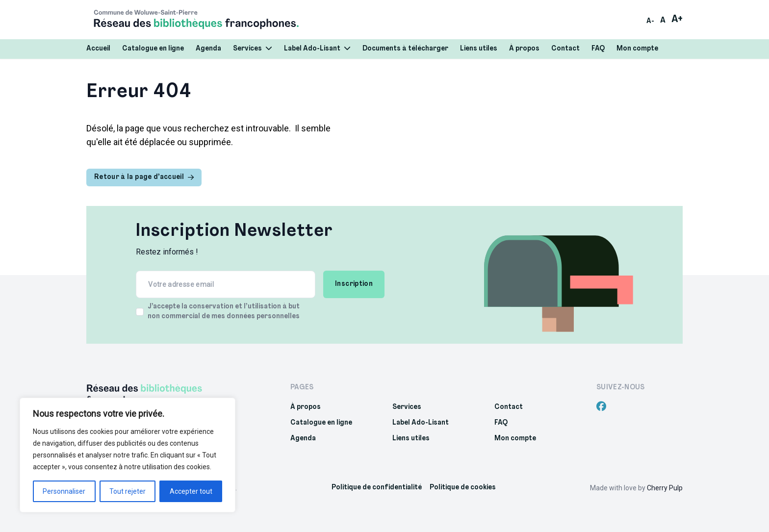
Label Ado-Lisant (317, 49)
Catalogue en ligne (153, 49)
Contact (565, 49)
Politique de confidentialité (377, 488)
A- (650, 21)
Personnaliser (64, 491)
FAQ (598, 49)
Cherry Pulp (665, 488)
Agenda (208, 49)
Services (253, 49)
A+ (677, 20)
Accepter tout (191, 491)
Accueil (98, 49)
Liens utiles (479, 49)
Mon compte (637, 49)
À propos (524, 49)
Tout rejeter (128, 491)
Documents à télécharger (405, 49)
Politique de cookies (463, 488)
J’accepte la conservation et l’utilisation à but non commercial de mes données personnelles (224, 312)
